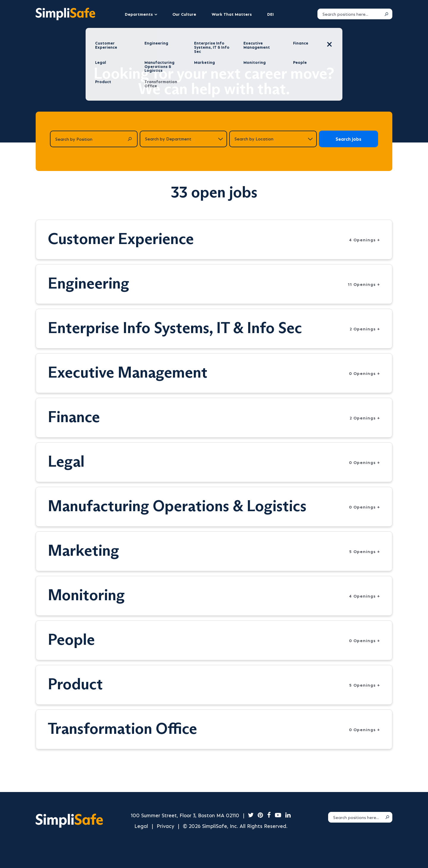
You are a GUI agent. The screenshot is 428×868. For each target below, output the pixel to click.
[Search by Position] (94, 139)
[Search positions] (349, 14)
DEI (270, 14)
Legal (141, 826)
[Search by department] (184, 139)
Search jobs (348, 139)
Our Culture (184, 14)
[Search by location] (273, 139)
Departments (139, 14)
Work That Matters (232, 14)
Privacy (165, 826)
